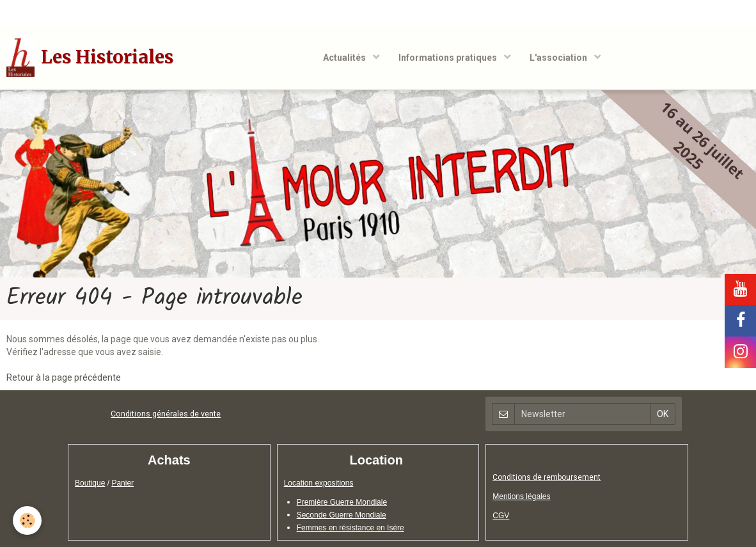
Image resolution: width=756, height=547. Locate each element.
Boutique (90, 483)
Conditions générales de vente (166, 414)
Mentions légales (521, 496)
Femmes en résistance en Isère (350, 528)
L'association (559, 58)
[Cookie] (27, 520)
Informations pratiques (449, 58)
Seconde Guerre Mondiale (342, 515)
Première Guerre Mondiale (342, 502)
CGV (501, 516)
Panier (122, 483)
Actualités (345, 58)
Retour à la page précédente (64, 377)
